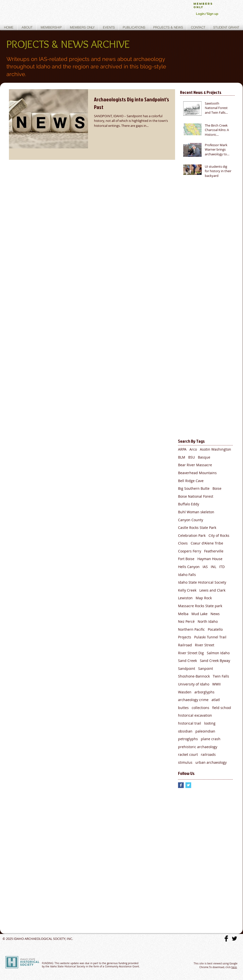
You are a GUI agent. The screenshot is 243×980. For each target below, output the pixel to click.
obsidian (185, 731)
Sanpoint (206, 668)
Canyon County (191, 520)
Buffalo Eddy (189, 504)
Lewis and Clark (212, 590)
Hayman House (210, 559)
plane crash (211, 739)
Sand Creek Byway (215, 661)
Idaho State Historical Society (202, 582)
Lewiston (185, 598)
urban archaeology (211, 762)
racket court (188, 754)
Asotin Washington (215, 449)
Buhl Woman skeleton (196, 512)
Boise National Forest (196, 496)
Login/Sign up (207, 14)
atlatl (216, 700)
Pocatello (215, 629)
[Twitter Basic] (234, 939)
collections (200, 708)
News (215, 614)
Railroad (185, 645)
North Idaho (208, 621)
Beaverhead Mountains (197, 473)
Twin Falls (221, 676)
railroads (208, 754)
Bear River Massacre (195, 465)
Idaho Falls (187, 575)
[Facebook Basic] (226, 939)
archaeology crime (193, 700)
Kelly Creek (187, 590)
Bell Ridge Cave (191, 481)
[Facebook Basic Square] (181, 785)
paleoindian (205, 731)
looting (210, 723)
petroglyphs (188, 739)
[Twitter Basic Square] (188, 785)
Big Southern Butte (194, 488)
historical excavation (195, 715)
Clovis (183, 543)
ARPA (182, 449)
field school (222, 708)
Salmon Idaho (218, 653)
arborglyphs (204, 692)
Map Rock (204, 598)
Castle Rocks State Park (197, 528)
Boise (217, 488)
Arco (193, 449)
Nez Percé (186, 621)
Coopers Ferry (190, 551)
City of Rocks (219, 535)
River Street (205, 645)
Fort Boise (186, 559)
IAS (205, 567)
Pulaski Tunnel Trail (210, 637)
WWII (216, 684)
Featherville (214, 551)
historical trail (190, 723)
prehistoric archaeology (198, 747)
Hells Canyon (189, 567)
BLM (182, 457)
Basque (204, 457)
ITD (222, 567)
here (234, 967)
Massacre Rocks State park (200, 606)
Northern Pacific (191, 629)
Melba (183, 614)
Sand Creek (187, 661)
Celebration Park (192, 535)
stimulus (185, 762)
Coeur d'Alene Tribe (207, 543)
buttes (183, 708)
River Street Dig (191, 653)
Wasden (185, 692)
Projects (185, 637)
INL (213, 567)
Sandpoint (187, 668)
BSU (192, 457)
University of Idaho (194, 684)
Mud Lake (199, 614)
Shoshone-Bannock (194, 676)
